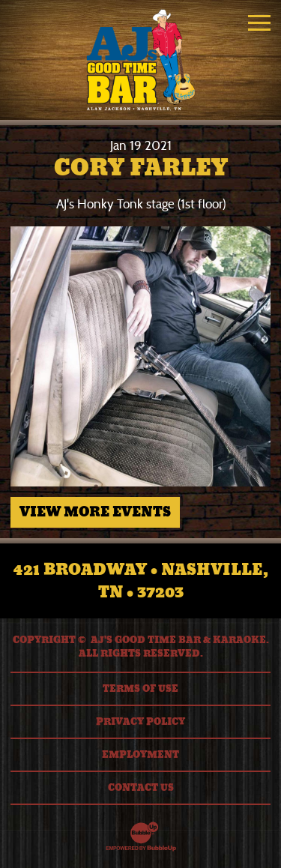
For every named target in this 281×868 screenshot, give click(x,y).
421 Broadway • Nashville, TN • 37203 (141, 581)
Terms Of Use (140, 689)
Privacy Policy (140, 722)
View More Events (95, 512)
